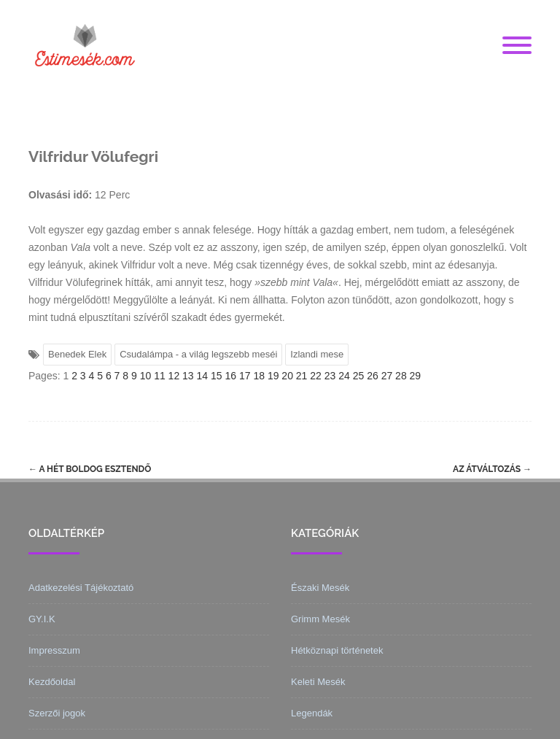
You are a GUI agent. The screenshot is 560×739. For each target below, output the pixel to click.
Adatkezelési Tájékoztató (81, 588)
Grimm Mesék (320, 619)
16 (230, 376)
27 (387, 376)
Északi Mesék (320, 588)
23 (330, 376)
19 (273, 376)
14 (203, 376)
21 (302, 376)
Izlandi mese (317, 354)
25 (359, 376)
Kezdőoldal (52, 682)
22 (316, 376)
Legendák (312, 713)
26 (373, 376)
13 (188, 376)
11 (160, 376)
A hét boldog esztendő (90, 469)
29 (416, 376)
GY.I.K (42, 619)
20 (287, 376)
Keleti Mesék (318, 682)
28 (401, 376)
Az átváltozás (492, 469)
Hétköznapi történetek (337, 650)
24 (344, 376)
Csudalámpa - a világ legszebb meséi (198, 354)
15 (217, 376)
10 (146, 376)
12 (174, 376)
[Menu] (517, 46)
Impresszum (54, 650)
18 (259, 376)
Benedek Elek (77, 354)
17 (245, 376)
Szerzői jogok (57, 713)
